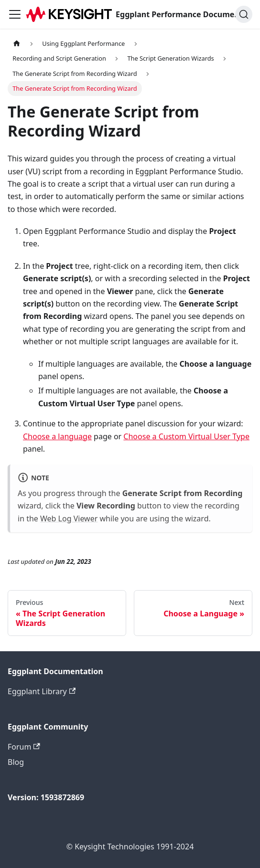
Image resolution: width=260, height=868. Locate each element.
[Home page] (17, 44)
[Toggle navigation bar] (15, 14)
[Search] (244, 14)
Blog (16, 762)
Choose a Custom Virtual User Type (186, 436)
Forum (24, 747)
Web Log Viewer (69, 519)
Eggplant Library (42, 691)
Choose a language (57, 436)
